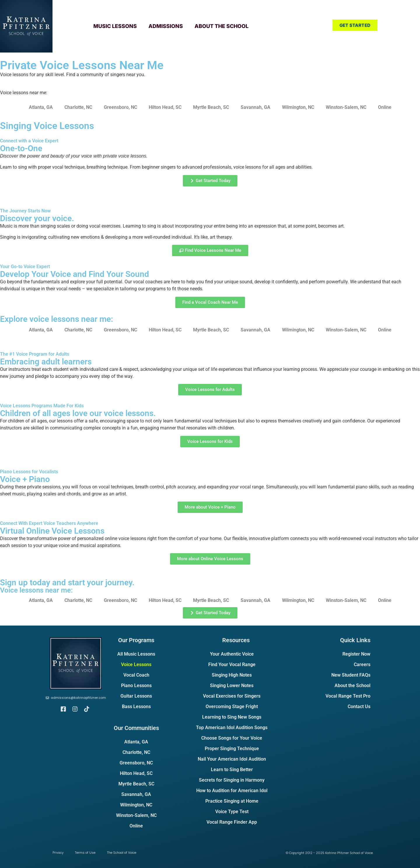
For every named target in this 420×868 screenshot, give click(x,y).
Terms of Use (85, 853)
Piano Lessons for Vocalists (29, 472)
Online (385, 107)
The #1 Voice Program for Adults (35, 354)
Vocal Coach (136, 675)
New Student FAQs (351, 675)
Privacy (58, 853)
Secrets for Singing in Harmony (232, 780)
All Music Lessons (136, 654)
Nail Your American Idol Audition (232, 759)
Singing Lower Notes (232, 686)
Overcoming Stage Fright (232, 707)
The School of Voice (122, 853)
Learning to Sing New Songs (232, 717)
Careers (362, 664)
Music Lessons (115, 26)
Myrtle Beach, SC (211, 107)
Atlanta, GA (41, 107)
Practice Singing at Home (232, 801)
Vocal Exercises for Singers (232, 696)
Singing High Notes (232, 675)
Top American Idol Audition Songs (232, 728)
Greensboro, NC (120, 107)
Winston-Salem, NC (346, 107)
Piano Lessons (136, 686)
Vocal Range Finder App (232, 822)
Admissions (166, 26)
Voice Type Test (232, 812)
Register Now (356, 654)
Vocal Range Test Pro (348, 696)
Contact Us (359, 707)
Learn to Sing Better (232, 770)
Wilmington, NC (298, 107)
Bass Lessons (136, 707)
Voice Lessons (136, 664)
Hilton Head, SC (165, 107)
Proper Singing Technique (232, 749)
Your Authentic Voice (232, 654)
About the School (222, 26)
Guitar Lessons (136, 696)
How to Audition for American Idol (232, 791)
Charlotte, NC (78, 107)
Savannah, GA (256, 107)
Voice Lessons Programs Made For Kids (42, 406)
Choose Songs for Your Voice (232, 738)
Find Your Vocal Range (232, 664)
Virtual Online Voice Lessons (52, 531)
